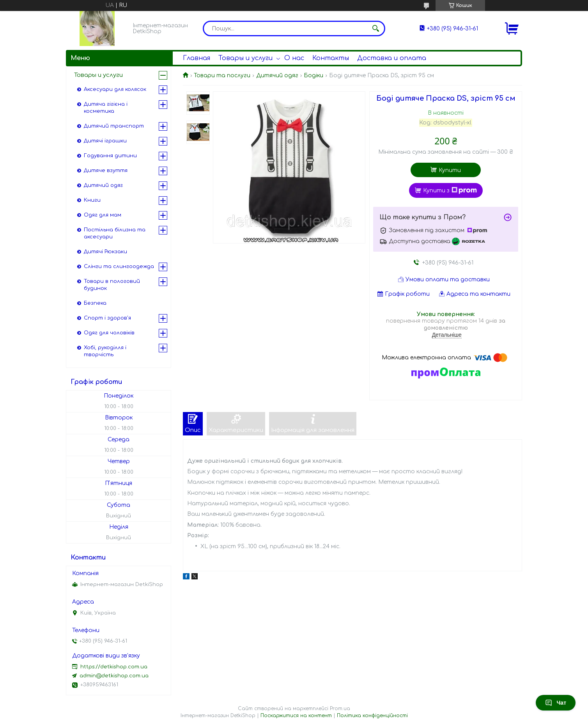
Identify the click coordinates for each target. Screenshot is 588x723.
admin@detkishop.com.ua (114, 676)
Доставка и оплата (392, 58)
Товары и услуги (245, 58)
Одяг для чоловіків (109, 333)
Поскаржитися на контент (296, 716)
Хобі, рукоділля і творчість (105, 351)
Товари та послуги (222, 75)
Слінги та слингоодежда (119, 266)
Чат (556, 703)
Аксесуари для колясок (115, 89)
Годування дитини (110, 156)
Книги (92, 200)
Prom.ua (340, 709)
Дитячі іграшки (105, 141)
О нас (294, 58)
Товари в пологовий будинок (112, 285)
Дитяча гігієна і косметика (106, 108)
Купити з (450, 190)
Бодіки (313, 75)
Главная (197, 58)
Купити (450, 170)
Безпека (95, 303)
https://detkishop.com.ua (114, 667)
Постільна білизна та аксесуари (115, 233)
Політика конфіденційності (372, 716)
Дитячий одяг (277, 75)
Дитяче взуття (106, 171)
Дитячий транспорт (114, 126)
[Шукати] (375, 28)
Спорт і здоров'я (107, 318)
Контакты (331, 58)
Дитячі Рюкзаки (105, 252)
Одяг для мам (103, 215)
